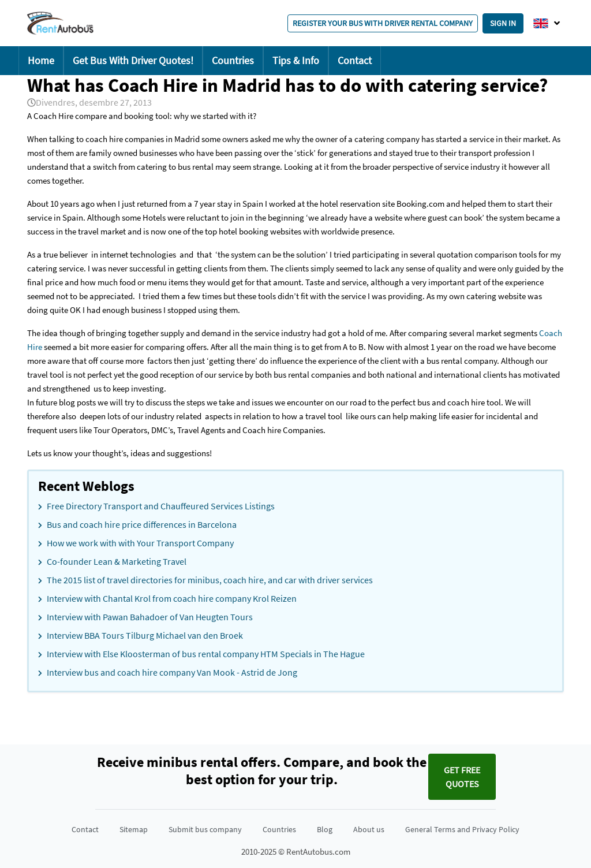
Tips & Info (296, 60)
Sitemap (134, 829)
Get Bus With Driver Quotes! (133, 60)
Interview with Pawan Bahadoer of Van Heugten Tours (150, 617)
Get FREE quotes (462, 777)
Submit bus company (205, 829)
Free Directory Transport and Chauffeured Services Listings (161, 506)
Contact (355, 60)
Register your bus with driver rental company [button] (383, 23)
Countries (233, 60)
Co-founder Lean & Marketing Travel (117, 561)
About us (369, 829)
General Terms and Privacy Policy (462, 829)
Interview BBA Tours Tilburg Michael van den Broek (145, 635)
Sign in (503, 23)
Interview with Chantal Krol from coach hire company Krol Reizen (172, 598)
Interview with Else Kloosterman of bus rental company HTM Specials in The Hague (206, 654)
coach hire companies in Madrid (143, 139)
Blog (325, 829)
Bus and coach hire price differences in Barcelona (142, 524)
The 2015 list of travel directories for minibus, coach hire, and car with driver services (210, 580)
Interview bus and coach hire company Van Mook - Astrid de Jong (172, 672)
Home (41, 60)
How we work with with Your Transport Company (140, 543)
